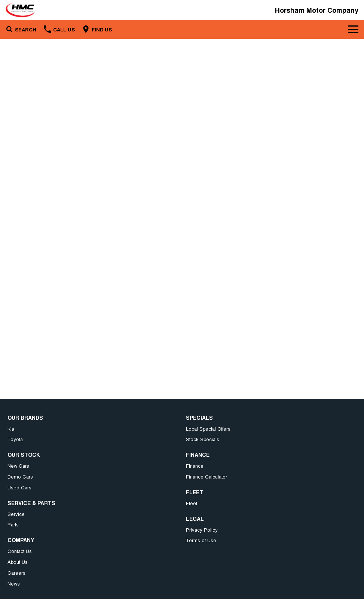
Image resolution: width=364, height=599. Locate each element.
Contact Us (20, 551)
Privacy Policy (202, 530)
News (14, 583)
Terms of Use (201, 540)
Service (16, 514)
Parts (13, 524)
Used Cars (19, 487)
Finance (195, 466)
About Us (18, 562)
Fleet (192, 503)
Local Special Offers (208, 429)
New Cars (18, 466)
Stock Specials (203, 439)
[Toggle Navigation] (353, 29)
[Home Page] (20, 10)
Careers (16, 573)
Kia (11, 429)
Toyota (15, 439)
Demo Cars (20, 476)
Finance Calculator (207, 476)
